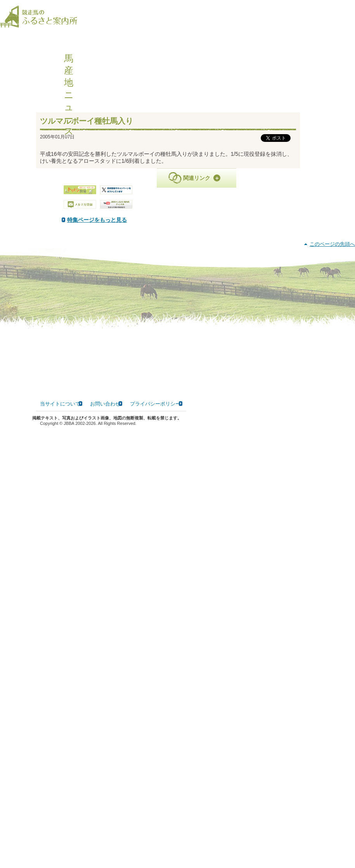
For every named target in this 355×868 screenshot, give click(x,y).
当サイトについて (60, 845)
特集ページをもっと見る (177, 228)
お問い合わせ (105, 845)
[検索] (350, 11)
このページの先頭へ (332, 686)
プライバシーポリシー (155, 845)
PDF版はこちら (68, 282)
